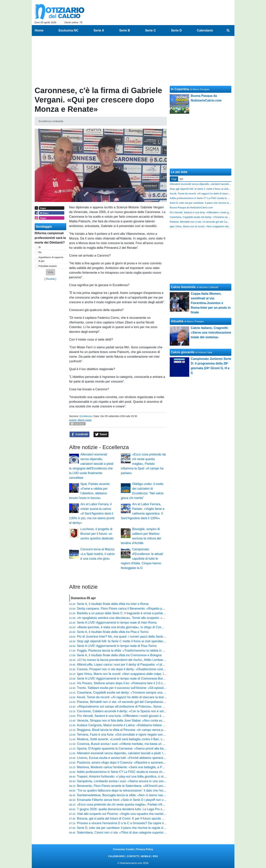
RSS (155, 856)
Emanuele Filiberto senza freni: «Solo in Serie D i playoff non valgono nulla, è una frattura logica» (144, 800)
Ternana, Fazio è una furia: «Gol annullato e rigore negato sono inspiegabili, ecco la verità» (140, 735)
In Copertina (180, 89)
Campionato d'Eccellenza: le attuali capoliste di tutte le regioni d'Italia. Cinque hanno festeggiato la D (142, 559)
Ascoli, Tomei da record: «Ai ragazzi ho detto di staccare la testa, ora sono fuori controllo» (139, 697)
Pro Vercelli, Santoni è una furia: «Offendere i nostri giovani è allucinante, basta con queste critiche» (146, 716)
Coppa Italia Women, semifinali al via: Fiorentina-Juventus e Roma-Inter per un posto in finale (211, 303)
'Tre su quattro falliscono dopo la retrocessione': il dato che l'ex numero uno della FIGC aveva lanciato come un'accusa (159, 791)
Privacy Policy (144, 849)
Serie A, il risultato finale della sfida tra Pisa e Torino (113, 632)
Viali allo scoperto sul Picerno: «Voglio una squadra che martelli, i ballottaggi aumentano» (139, 814)
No (40, 252)
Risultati (50, 279)
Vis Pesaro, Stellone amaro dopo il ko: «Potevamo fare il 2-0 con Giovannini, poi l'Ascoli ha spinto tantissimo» (153, 683)
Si (39, 247)
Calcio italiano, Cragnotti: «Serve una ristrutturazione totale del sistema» (211, 333)
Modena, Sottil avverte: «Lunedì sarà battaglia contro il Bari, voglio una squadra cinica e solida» (143, 739)
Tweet (101, 434)
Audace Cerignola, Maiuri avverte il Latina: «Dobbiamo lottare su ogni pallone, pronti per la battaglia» (146, 725)
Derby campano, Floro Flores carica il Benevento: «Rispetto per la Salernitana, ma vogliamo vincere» (147, 609)
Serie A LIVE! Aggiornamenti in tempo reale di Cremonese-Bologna (123, 679)
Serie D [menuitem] (176, 30)
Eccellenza (86, 416)
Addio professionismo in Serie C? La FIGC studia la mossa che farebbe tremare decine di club (142, 772)
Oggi (174, 179)
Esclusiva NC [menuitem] (68, 30)
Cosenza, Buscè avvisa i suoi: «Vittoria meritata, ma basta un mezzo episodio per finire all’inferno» (145, 744)
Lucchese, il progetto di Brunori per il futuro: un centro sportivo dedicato (97, 534)
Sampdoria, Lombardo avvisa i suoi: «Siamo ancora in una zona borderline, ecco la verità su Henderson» (150, 781)
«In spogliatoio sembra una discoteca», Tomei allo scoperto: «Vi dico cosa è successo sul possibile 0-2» (149, 618)
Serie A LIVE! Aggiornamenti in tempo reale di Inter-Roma (117, 623)
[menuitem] (228, 31)
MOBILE (146, 856)
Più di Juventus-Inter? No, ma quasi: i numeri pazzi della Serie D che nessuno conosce (137, 637)
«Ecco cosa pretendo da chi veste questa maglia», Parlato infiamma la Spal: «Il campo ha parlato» (143, 464)
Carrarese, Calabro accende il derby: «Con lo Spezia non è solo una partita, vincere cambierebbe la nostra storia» (156, 711)
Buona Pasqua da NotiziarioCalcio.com (191, 208)
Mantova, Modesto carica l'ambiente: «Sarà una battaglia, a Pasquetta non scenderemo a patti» (143, 767)
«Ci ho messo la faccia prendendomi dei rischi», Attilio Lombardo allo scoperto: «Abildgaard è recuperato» (150, 660)
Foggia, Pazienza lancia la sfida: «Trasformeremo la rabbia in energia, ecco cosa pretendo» (140, 651)
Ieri (181, 179)
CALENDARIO (116, 856)
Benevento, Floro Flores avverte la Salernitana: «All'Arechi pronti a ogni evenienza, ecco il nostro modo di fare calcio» (158, 786)
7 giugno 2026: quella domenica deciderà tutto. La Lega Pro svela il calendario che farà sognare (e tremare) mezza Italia (160, 809)
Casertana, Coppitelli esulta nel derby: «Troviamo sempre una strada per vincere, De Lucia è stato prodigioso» (153, 693)
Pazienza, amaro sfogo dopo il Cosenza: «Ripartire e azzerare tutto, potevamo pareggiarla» (140, 763)
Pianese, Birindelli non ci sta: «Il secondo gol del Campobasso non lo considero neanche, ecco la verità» (149, 702)
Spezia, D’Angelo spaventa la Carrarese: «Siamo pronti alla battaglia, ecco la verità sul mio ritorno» (145, 749)
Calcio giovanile (183, 352)
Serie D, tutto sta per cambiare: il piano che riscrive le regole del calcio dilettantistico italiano (140, 828)
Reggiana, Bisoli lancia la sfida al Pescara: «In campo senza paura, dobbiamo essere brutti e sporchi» (147, 730)
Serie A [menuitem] (99, 30)
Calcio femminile (183, 287)
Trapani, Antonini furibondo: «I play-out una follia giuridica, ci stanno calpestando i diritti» (138, 777)
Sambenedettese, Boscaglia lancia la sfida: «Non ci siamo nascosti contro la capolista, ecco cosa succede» (151, 795)
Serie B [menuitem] (125, 30)
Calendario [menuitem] (205, 30)
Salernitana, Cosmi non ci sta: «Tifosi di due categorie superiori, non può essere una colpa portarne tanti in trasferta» (158, 833)
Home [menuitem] (39, 30)
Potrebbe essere (48, 266)
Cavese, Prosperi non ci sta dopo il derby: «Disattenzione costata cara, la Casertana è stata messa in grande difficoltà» (159, 669)
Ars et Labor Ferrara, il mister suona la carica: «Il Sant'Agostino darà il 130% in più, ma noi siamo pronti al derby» (92, 514)
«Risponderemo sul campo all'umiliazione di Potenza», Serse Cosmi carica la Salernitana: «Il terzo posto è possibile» (158, 707)
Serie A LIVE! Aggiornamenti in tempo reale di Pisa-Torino (117, 646)
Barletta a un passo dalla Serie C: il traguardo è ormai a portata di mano (127, 613)
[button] (50, 272)
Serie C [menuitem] (151, 30)
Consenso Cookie (124, 849)
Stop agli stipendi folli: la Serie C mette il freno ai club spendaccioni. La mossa (131, 641)
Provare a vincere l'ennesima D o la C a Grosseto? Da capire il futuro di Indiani (131, 823)
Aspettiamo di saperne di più (51, 259)
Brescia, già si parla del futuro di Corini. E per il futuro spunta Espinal (124, 819)
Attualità (177, 321)
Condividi (80, 434)
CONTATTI (133, 856)
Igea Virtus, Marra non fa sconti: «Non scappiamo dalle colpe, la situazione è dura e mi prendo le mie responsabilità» (158, 674)
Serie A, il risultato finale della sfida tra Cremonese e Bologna (119, 655)
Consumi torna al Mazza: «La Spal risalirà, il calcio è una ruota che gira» (98, 554)
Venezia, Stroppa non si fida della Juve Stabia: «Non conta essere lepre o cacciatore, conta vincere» (146, 721)
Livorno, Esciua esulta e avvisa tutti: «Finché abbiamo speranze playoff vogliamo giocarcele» (141, 758)
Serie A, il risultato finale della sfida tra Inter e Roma (113, 604)
